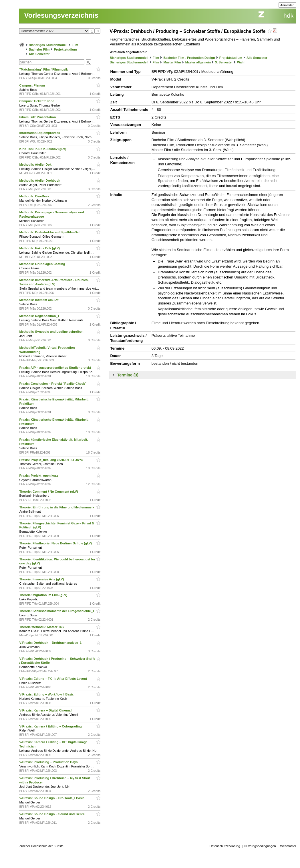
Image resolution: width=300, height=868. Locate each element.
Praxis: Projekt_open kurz (39, 476)
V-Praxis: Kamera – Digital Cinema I (46, 710)
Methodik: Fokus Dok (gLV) (40, 248)
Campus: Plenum (32, 85)
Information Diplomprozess (40, 133)
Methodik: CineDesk (35, 196)
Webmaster (288, 846)
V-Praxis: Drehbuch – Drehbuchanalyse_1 (51, 643)
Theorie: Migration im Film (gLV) (44, 595)
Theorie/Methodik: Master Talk (42, 627)
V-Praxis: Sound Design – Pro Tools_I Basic (52, 798)
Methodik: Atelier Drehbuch (40, 181)
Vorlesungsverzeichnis (61, 15)
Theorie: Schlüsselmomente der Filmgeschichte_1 (57, 611)
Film (75, 45)
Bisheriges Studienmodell (48, 45)
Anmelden (287, 5)
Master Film (172, 62)
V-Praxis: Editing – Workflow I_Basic (47, 694)
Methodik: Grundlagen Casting (42, 264)
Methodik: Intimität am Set (39, 300)
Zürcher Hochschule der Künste (41, 846)
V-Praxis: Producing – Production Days (49, 762)
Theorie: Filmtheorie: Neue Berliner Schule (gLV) (56, 543)
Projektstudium (65, 49)
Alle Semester (39, 54)
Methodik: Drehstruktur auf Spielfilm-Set (50, 232)
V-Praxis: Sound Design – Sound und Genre (52, 814)
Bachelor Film (39, 49)
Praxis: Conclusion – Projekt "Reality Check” (53, 384)
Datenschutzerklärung (225, 846)
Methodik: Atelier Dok (36, 165)
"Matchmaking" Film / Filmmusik (44, 69)
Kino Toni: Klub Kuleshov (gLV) (43, 149)
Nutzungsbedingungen (260, 846)
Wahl (241, 62)
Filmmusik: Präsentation (38, 117)
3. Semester (224, 62)
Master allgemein (198, 62)
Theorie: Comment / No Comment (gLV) (49, 492)
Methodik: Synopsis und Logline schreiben (52, 332)
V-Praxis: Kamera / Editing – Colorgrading (51, 726)
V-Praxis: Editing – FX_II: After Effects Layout (53, 679)
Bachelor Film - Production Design (189, 58)
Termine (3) (128, 375)
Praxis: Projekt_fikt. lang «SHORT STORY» (51, 460)
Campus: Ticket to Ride (37, 101)
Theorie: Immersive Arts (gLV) (42, 579)
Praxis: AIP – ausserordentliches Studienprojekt (55, 368)
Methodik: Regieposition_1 (40, 316)
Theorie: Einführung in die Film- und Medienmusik (57, 507)
